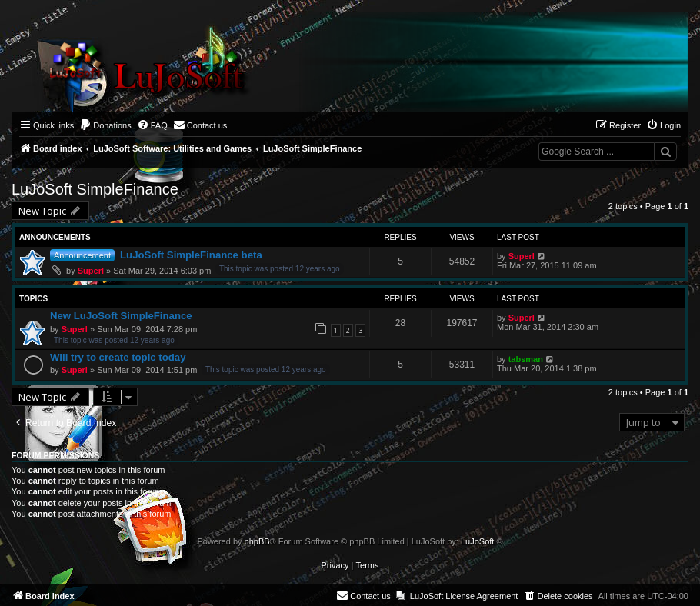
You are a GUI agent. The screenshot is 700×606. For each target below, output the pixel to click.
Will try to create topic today (118, 357)
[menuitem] (105, 125)
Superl (91, 271)
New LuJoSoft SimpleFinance (121, 316)
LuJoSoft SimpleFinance (95, 189)
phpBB (257, 541)
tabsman (526, 359)
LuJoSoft (477, 541)
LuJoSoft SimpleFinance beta (191, 255)
